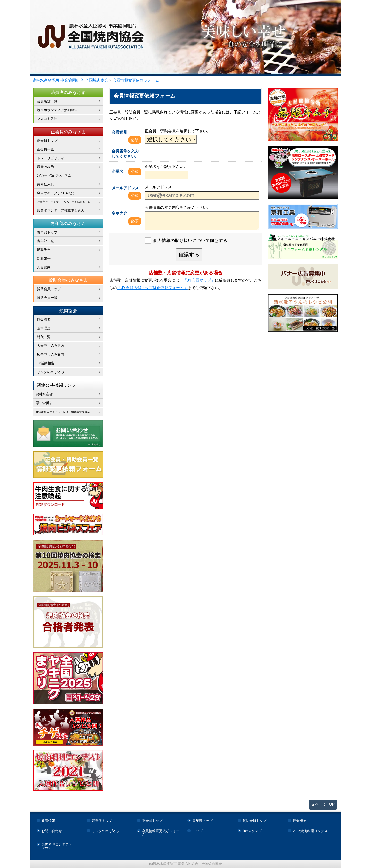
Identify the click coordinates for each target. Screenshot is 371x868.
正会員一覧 (45, 149)
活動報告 (44, 259)
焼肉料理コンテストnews (57, 846)
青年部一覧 (45, 241)
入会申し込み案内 (51, 346)
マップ (197, 831)
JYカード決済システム (54, 175)
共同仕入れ (45, 184)
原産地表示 (45, 167)
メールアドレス (125, 188)
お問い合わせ (52, 831)
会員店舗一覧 (47, 101)
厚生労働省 (44, 403)
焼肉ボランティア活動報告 (57, 110)
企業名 (118, 171)
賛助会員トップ (49, 289)
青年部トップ (47, 232)
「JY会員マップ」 (199, 280)
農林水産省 (44, 394)
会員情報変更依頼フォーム (161, 833)
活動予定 (44, 250)
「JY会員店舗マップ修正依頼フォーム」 (152, 288)
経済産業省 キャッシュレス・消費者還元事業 (70, 412)
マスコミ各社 (47, 119)
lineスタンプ (252, 831)
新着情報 (48, 821)
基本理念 (44, 328)
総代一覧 (44, 337)
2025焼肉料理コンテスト (312, 831)
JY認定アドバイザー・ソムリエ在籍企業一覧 (70, 202)
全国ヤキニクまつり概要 (56, 193)
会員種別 (119, 132)
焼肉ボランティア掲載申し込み (61, 210)
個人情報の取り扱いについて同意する (190, 241)
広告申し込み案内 (51, 354)
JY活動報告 (46, 363)
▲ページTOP (323, 804)
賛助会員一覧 (47, 298)
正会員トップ (47, 141)
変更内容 (119, 213)
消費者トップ (102, 821)
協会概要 (44, 319)
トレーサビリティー (52, 158)
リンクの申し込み (51, 372)
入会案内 (44, 267)
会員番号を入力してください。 (125, 154)
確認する (189, 255)
